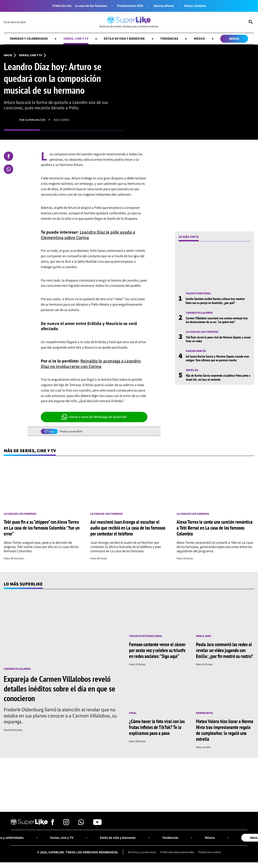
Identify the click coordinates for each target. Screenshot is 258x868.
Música (199, 38)
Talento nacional (198, 293)
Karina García (196, 351)
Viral (133, 713)
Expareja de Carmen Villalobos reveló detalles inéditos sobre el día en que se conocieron (60, 688)
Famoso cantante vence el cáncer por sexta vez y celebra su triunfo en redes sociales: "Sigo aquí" (157, 650)
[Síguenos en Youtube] (97, 824)
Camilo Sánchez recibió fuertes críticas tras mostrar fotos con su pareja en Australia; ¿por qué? (215, 301)
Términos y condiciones (142, 852)
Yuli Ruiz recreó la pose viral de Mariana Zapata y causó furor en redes (218, 339)
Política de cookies (210, 852)
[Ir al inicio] (129, 22)
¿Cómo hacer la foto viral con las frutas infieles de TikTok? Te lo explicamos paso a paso (157, 727)
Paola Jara (204, 636)
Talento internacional (146, 636)
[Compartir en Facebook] (8, 156)
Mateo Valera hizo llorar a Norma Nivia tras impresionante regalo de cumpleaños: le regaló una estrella (225, 730)
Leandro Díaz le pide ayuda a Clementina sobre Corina (88, 235)
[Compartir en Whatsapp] (8, 169)
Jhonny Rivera (164, 6)
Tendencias (169, 38)
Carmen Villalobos (199, 313)
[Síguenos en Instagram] (66, 824)
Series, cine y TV (76, 38)
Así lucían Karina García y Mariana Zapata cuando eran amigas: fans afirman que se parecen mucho (217, 358)
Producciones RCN (130, 6)
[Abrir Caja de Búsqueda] (251, 22)
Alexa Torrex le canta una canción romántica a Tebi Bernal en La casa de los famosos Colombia (215, 528)
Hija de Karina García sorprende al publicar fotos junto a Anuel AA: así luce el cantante (218, 377)
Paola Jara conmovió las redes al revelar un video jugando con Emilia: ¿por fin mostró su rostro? (224, 650)
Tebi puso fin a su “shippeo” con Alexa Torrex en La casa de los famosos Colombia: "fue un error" (42, 528)
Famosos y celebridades (29, 38)
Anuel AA (192, 370)
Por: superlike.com (32, 120)
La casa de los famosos (91, 6)
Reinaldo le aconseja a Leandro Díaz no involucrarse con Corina (91, 364)
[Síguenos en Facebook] (53, 824)
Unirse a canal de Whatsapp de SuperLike (94, 417)
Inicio (8, 55)
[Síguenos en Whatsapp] (81, 824)
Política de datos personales (177, 852)
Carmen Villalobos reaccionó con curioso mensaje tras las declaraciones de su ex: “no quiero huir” (217, 320)
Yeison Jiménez (195, 6)
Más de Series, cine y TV (30, 451)
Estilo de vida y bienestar (124, 38)
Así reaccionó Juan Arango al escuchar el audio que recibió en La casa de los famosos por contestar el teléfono (128, 528)
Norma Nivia (204, 713)
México (234, 39)
